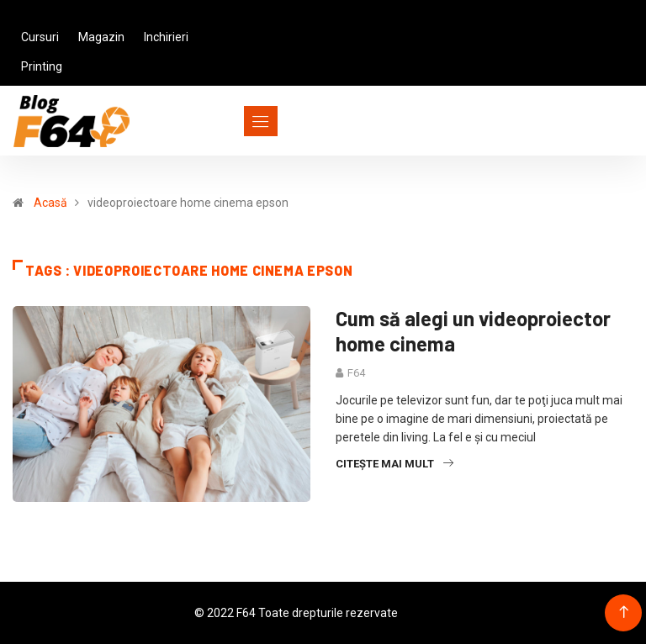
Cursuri (40, 37)
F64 (356, 373)
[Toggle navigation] (230, 121)
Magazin (101, 37)
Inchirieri (166, 37)
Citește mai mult (394, 464)
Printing (42, 66)
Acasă (50, 203)
